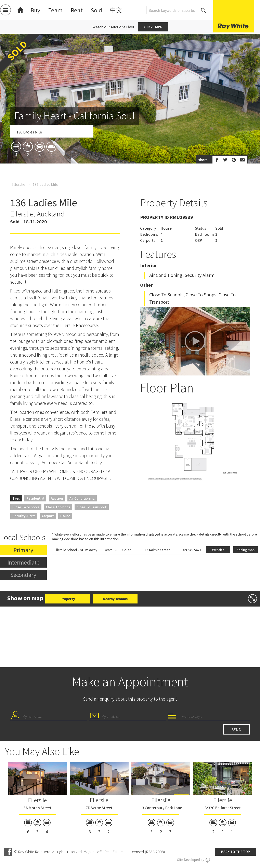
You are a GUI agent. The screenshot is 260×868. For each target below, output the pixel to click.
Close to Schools (26, 507)
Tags (16, 498)
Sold (96, 10)
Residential (35, 498)
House (65, 516)
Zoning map (245, 550)
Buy (35, 10)
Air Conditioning (82, 498)
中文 (116, 10)
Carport (48, 516)
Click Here (153, 27)
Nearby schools (115, 599)
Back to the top (236, 852)
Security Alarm (24, 516)
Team (55, 10)
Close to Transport (92, 507)
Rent (77, 10)
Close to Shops (58, 507)
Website (218, 550)
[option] (130, 122)
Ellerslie (18, 184)
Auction (57, 498)
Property (68, 599)
